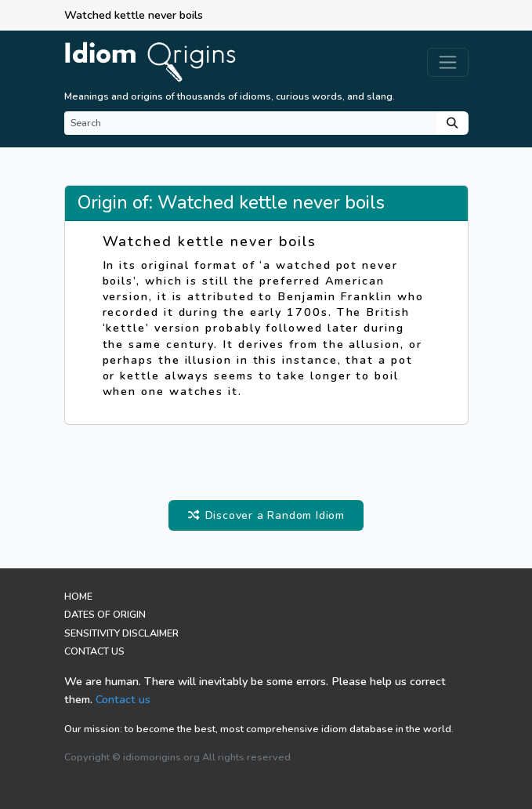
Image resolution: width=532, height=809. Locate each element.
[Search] (250, 123)
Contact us (123, 699)
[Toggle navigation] (448, 62)
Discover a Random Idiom (266, 515)
